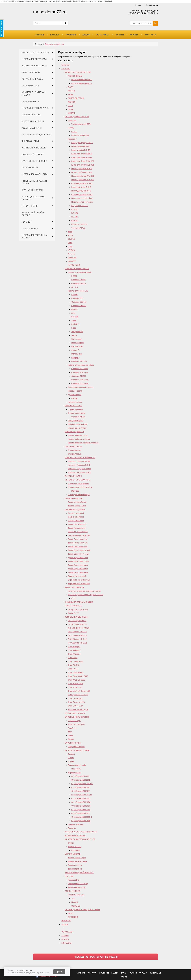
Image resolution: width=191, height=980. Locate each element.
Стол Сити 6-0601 (76, 672)
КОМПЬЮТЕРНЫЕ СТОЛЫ (34, 148)
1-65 (73, 898)
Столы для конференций (79, 495)
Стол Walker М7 (75, 687)
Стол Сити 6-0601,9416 (78, 676)
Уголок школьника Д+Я (78, 710)
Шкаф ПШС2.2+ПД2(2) (78, 609)
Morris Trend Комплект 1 (82, 83)
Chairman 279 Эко (79, 361)
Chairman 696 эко (79, 302)
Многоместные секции (78, 424)
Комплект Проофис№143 (79, 461)
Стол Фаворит (74, 647)
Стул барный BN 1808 (81, 821)
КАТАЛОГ (55, 35)
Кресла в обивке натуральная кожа (83, 443)
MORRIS (72, 102)
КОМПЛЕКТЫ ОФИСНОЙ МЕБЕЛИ (33, 93)
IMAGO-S (72, 261)
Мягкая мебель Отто (77, 506)
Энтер (74, 335)
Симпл (71, 739)
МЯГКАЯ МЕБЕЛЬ (30, 206)
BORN (71, 87)
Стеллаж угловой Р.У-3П (82, 195)
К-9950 (74, 276)
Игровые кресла (75, 391)
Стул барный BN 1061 (81, 787)
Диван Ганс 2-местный (78, 543)
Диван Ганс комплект (77, 524)
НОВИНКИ (71, 35)
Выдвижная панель (80, 206)
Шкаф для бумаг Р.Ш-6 (81, 187)
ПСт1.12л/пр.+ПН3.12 (77, 643)
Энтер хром (76, 339)
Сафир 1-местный (76, 513)
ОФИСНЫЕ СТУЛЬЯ (31, 72)
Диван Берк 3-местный (78, 565)
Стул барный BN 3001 (81, 798)
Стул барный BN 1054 (81, 802)
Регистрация (153, 5)
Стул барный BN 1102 (81, 780)
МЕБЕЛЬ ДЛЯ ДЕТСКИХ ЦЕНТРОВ (33, 198)
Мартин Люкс (77, 346)
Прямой (75, 902)
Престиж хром (77, 343)
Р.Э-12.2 (75, 213)
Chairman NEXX (78, 417)
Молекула (76, 850)
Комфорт (75, 358)
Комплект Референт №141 (80, 469)
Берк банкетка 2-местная (79, 584)
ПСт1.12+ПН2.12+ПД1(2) (79, 628)
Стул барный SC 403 (80, 776)
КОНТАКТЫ (151, 35)
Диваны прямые (75, 869)
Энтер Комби (77, 332)
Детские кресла (75, 395)
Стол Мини (73, 658)
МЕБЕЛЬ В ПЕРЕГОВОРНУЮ (35, 108)
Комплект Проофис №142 (79, 465)
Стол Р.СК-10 (74, 665)
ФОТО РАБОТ (103, 35)
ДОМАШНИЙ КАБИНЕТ (33, 154)
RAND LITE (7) (74, 721)
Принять (59, 972)
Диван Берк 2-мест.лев (78, 558)
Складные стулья (76, 421)
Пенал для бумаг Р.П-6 (81, 191)
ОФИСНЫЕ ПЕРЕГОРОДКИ (34, 161)
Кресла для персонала (78, 291)
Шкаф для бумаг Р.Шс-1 (82, 154)
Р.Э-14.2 (75, 217)
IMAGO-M (72, 258)
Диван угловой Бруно (77, 502)
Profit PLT (75, 324)
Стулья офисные (75, 409)
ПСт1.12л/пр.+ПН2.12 (77, 639)
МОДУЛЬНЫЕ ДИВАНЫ (33, 121)
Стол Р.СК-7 (73, 669)
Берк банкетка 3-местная (79, 580)
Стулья (71, 761)
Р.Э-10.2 (75, 209)
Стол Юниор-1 (74, 650)
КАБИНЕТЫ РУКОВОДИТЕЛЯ (35, 52)
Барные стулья (75, 773)
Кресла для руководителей (80, 272)
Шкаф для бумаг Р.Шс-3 (82, 157)
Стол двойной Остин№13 (79, 691)
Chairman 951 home (80, 372)
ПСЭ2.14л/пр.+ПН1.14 (78, 624)
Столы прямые (74, 450)
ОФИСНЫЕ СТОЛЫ (30, 85)
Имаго (71, 735)
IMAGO (71, 128)
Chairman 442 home (80, 369)
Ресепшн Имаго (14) (77, 887)
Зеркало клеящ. (78, 228)
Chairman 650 (77, 298)
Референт (72, 139)
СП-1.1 (74, 132)
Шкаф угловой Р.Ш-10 (81, 150)
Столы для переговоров (78, 484)
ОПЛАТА (134, 35)
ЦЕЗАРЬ (72, 113)
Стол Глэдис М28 (75, 661)
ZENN (71, 94)
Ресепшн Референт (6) (78, 884)
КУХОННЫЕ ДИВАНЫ (32, 128)
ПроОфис (72, 120)
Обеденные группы (76, 747)
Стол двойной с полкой (78, 695)
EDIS (70, 232)
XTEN (70, 235)
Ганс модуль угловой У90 (79, 535)
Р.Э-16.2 (75, 220)
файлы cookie (27, 970)
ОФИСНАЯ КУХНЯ (30, 168)
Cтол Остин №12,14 (77, 702)
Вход (139, 5)
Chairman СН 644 (79, 280)
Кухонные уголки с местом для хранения (86, 595)
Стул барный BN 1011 (81, 791)
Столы (71, 758)
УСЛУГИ (120, 35)
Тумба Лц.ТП (74, 613)
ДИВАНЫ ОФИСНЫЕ (31, 115)
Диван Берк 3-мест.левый (79, 550)
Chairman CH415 (79, 283)
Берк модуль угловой (77, 576)
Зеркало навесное (79, 224)
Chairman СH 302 (79, 376)
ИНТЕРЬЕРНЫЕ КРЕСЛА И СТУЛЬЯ (34, 182)
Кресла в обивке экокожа (79, 439)
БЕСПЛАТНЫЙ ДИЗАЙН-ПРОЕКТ (33, 214)
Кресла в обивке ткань (78, 435)
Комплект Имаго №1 (80, 135)
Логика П (75, 350)
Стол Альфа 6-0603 (77, 680)
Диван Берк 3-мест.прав (78, 554)
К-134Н (74, 295)
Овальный (76, 906)
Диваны (71, 754)
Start (73, 313)
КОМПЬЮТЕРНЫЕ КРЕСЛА (34, 66)
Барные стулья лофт (77, 765)
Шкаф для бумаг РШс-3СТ (83, 165)
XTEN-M (72, 250)
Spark (74, 320)
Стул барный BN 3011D (82, 795)
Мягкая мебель (75, 847)
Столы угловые (75, 454)
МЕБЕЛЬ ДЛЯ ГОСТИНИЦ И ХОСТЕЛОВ (35, 236)
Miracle (74, 398)
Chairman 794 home (80, 380)
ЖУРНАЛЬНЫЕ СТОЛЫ (32, 190)
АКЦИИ (86, 35)
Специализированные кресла (81, 387)
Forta (70, 243)
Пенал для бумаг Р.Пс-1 (82, 169)
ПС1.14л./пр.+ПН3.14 (77, 621)
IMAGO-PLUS (74, 265)
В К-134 (75, 317)
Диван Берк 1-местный (78, 572)
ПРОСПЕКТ (73, 917)
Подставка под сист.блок (82, 198)
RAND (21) (73, 728)
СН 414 (74, 287)
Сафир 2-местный (76, 517)
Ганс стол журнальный (78, 532)
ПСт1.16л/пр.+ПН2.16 (77, 632)
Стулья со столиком (77, 413)
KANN (71, 913)
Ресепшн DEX (74, 880)
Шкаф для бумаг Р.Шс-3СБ (83, 161)
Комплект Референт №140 (80, 472)
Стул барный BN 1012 (81, 813)
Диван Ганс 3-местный (78, 547)
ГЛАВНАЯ (39, 35)
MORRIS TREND (75, 76)
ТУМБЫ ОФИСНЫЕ (31, 141)
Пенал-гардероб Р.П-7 (81, 146)
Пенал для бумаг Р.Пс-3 (82, 172)
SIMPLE (71, 239)
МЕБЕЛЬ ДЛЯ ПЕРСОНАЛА (34, 59)
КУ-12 (74, 598)
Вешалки (72, 828)
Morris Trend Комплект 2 (82, 80)
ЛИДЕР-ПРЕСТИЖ (76, 98)
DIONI (71, 109)
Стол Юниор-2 (74, 654)
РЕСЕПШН (27, 222)
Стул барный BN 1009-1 (82, 817)
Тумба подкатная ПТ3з (81, 124)
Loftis (70, 246)
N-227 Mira (76, 769)
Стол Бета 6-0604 (76, 684)
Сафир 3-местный (76, 521)
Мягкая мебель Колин (77, 861)
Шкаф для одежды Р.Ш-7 (82, 143)
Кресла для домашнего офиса (81, 365)
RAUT (71, 106)
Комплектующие (75, 402)
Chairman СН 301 (79, 306)
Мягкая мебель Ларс (77, 858)
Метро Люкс (77, 354)
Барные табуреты (76, 824)
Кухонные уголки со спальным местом (84, 591)
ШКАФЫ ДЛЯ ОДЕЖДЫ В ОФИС (37, 134)
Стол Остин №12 (75, 698)
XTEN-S (71, 254)
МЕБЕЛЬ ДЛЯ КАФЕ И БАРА (35, 174)
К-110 (74, 328)
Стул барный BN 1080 (81, 810)
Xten (70, 732)
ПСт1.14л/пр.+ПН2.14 (77, 635)
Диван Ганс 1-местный (78, 539)
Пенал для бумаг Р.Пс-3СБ (83, 176)
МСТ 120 (75, 491)
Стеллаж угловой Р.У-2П (82, 183)
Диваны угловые (75, 865)
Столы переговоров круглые (80, 487)
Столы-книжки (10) (76, 895)
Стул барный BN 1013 (81, 806)
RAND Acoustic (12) (76, 724)
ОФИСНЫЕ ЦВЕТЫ (31, 101)
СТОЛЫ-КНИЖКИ (30, 228)
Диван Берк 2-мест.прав (78, 561)
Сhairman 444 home (80, 383)
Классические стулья (77, 428)
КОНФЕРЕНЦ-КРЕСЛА (32, 79)
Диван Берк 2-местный (78, 569)
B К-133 (75, 309)
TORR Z (71, 91)
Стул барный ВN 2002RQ (82, 784)
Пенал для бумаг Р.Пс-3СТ (83, 180)
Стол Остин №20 (75, 706)
